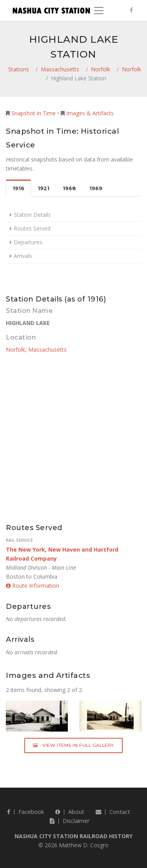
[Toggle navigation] (99, 11)
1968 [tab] (69, 188)
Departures (28, 242)
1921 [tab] (44, 188)
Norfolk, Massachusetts (36, 350)
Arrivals (23, 256)
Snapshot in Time (34, 113)
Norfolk (101, 69)
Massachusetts (60, 69)
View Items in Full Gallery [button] (73, 745)
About (70, 812)
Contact (113, 812)
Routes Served (32, 228)
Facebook (25, 812)
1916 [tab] (18, 188)
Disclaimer (70, 821)
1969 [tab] (96, 188)
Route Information (33, 586)
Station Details (32, 215)
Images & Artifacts (90, 113)
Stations (19, 69)
